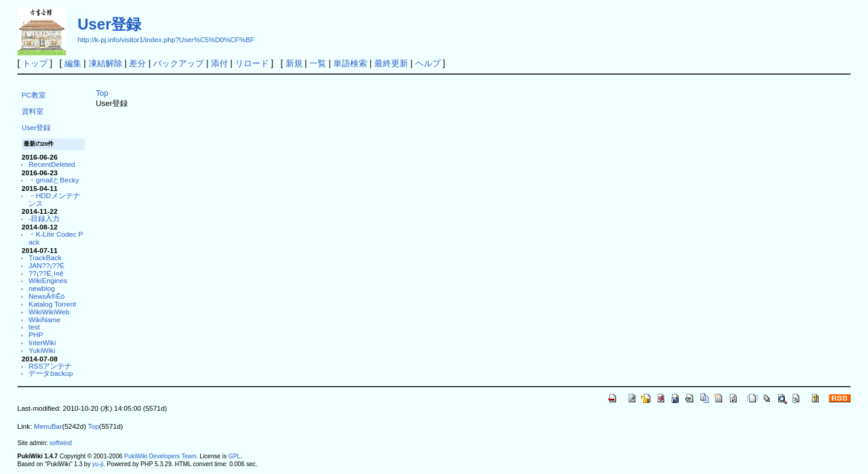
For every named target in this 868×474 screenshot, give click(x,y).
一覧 (318, 63)
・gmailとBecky (54, 180)
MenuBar (48, 426)
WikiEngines (48, 280)
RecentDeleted (52, 164)
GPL (234, 456)
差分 (137, 63)
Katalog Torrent (52, 304)
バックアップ (178, 63)
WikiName (44, 320)
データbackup (51, 373)
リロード (252, 63)
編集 (73, 63)
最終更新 (391, 63)
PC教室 (34, 95)
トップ (35, 63)
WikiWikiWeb (49, 312)
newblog (41, 288)
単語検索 (350, 63)
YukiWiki (42, 350)
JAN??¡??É (46, 265)
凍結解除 (105, 63)
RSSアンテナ (50, 366)
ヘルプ (428, 63)
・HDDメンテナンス (54, 199)
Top (102, 93)
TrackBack (45, 257)
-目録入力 (44, 218)
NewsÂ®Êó (46, 296)
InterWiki (42, 342)
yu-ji (98, 464)
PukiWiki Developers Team (160, 456)
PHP (36, 335)
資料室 (33, 111)
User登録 (110, 24)
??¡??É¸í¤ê (46, 273)
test (34, 327)
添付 (219, 63)
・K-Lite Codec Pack (55, 238)
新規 (294, 63)
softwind (61, 443)
